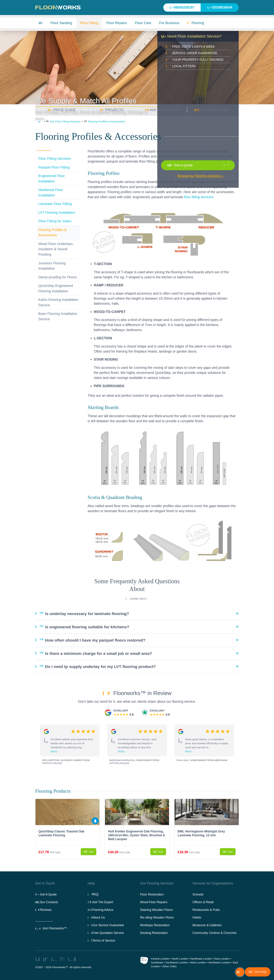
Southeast (157, 962)
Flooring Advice (101, 910)
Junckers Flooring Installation (52, 266)
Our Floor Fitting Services (65, 121)
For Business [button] (169, 23)
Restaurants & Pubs (206, 910)
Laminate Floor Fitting (55, 204)
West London (198, 962)
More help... (137, 599)
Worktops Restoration (155, 925)
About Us (96, 917)
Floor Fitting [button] (89, 23)
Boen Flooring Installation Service (58, 316)
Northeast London (201, 959)
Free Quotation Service (106, 933)
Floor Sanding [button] (61, 23)
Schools (198, 894)
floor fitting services (199, 197)
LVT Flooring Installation (57, 213)
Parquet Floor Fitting (54, 167)
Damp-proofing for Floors (57, 277)
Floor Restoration (152, 894)
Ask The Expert (100, 902)
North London (180, 959)
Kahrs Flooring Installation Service (58, 302)
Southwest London (177, 962)
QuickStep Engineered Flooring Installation (56, 288)
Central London (160, 959)
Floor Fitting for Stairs (55, 221)
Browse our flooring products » (200, 176)
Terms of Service (102, 941)
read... (55, 752)
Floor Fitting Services (55, 159)
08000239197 (182, 7)
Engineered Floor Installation (52, 179)
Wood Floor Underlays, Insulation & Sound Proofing (56, 249)
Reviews (43, 910)
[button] (258, 972)
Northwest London (219, 962)
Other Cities (169, 966)
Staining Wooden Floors (156, 910)
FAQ (93, 894)
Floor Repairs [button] (117, 23)
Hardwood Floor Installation (51, 193)
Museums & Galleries (207, 925)
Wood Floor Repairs (154, 902)
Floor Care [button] (143, 23)
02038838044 (220, 7)
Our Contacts (47, 902)
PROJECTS (112, 110)
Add (88, 852)
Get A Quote (46, 894)
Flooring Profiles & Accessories (107, 121)
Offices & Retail (203, 902)
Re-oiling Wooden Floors (157, 917)
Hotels (197, 917)
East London (222, 959)
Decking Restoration (154, 933)
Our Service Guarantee (106, 925)
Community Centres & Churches (215, 933)
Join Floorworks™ (51, 928)
